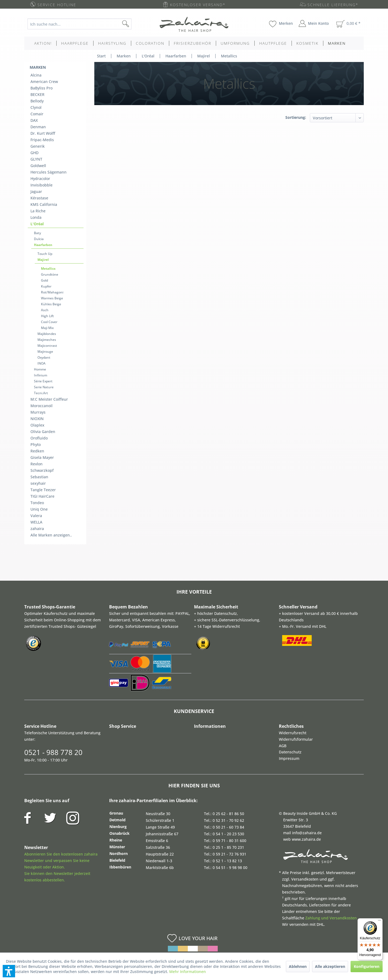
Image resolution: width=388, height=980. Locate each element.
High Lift (47, 316)
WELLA (36, 522)
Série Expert (43, 381)
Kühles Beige (51, 304)
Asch (45, 310)
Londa (36, 217)
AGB (283, 746)
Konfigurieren (367, 966)
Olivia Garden (43, 432)
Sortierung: (296, 117)
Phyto (36, 444)
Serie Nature (44, 387)
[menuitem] (84, 24)
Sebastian (39, 477)
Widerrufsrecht (293, 733)
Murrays (38, 412)
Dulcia (39, 239)
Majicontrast (47, 346)
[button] (9, 971)
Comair (37, 114)
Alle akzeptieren (330, 966)
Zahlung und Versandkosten (331, 918)
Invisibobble (41, 185)
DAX (34, 120)
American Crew (44, 82)
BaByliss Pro (41, 88)
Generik (38, 146)
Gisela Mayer (42, 457)
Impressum (289, 758)
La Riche (38, 211)
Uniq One (39, 509)
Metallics (48, 269)
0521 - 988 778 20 (53, 752)
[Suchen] (134, 24)
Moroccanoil (41, 406)
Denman (38, 127)
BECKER (37, 94)
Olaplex (37, 425)
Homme (40, 369)
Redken (37, 451)
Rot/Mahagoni (52, 292)
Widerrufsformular (296, 739)
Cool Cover (49, 322)
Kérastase (39, 198)
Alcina (36, 75)
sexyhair (38, 483)
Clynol (36, 107)
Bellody (37, 101)
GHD (34, 153)
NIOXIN (37, 419)
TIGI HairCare (42, 496)
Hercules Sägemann (48, 172)
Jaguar (36, 191)
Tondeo (37, 503)
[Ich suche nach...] (79, 24)
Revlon (37, 464)
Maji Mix (47, 328)
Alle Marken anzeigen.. (51, 535)
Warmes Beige (52, 298)
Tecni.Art (41, 393)
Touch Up (45, 254)
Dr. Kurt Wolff (43, 133)
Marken (38, 67)
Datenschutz (290, 752)
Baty (37, 233)
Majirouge (45, 352)
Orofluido (39, 438)
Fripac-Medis (42, 140)
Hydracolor (40, 179)
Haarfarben (43, 245)
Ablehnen (298, 966)
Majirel (43, 260)
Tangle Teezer (43, 490)
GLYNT (36, 159)
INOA (41, 363)
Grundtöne (50, 274)
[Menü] (379, 922)
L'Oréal (37, 224)
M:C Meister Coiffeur (49, 399)
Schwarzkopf (42, 470)
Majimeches (47, 340)
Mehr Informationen (188, 972)
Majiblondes (47, 334)
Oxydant (44, 357)
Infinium (41, 375)
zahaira (37, 529)
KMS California (44, 204)
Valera (36, 516)
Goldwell (38, 166)
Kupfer (46, 286)
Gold (44, 280)
